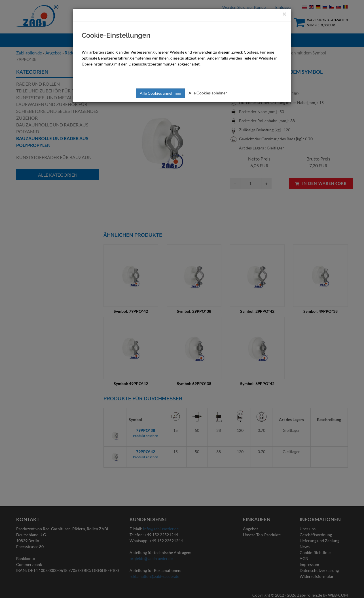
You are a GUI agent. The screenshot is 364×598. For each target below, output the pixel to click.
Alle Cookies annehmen (160, 93)
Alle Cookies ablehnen (208, 93)
